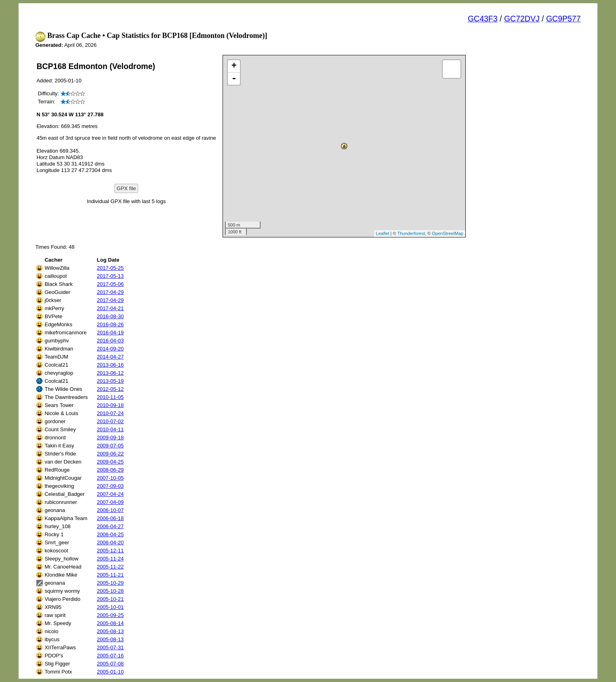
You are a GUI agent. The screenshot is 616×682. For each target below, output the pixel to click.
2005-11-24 (110, 559)
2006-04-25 (110, 534)
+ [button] (234, 66)
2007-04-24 (110, 494)
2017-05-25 (110, 268)
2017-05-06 (110, 284)
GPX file (126, 188)
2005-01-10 (110, 672)
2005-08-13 (110, 631)
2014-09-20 (110, 349)
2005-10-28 (110, 591)
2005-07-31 (110, 647)
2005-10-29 (110, 583)
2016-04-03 (110, 341)
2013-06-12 (110, 373)
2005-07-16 (110, 656)
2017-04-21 (110, 308)
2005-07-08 (110, 664)
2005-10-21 (110, 599)
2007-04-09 (110, 502)
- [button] (234, 79)
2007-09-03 (110, 486)
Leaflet (383, 233)
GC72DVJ (522, 19)
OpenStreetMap (448, 233)
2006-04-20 (110, 542)
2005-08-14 (110, 623)
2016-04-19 (110, 333)
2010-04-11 (110, 429)
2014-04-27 (110, 357)
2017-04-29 (110, 292)
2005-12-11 (110, 551)
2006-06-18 (110, 518)
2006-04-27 (110, 526)
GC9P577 (563, 19)
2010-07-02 (110, 421)
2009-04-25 (110, 462)
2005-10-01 (110, 607)
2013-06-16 (110, 365)
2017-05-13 (110, 276)
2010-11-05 (110, 397)
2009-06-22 (110, 454)
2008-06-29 (110, 470)
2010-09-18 (110, 405)
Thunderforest (411, 233)
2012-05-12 (110, 389)
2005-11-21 (110, 575)
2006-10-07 (110, 510)
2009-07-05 (110, 446)
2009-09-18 (110, 438)
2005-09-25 (110, 615)
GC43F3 (483, 19)
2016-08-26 (110, 324)
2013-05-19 (110, 381)
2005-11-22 (110, 567)
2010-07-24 (110, 413)
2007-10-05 (110, 478)
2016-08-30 (110, 316)
